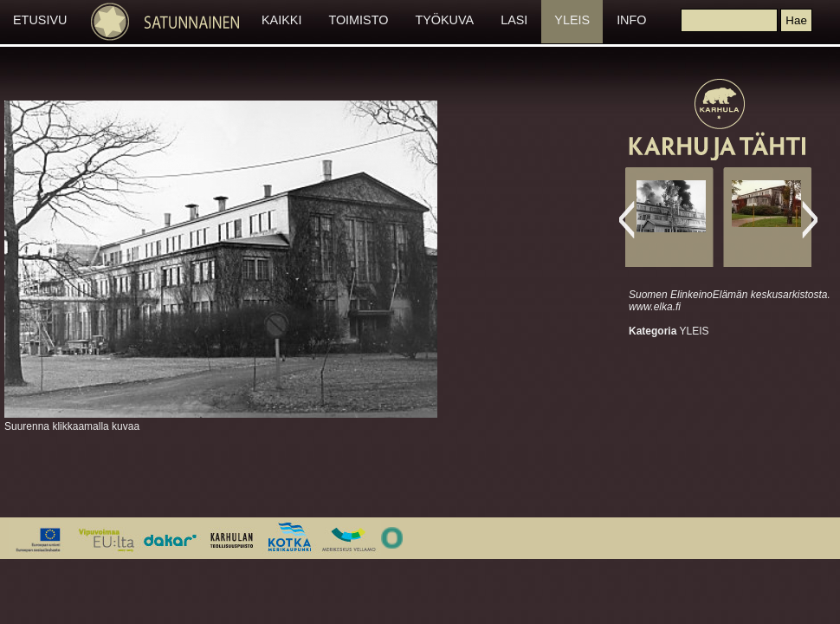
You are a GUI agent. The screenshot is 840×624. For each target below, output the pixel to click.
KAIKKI (281, 20)
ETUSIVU (40, 20)
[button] (796, 20)
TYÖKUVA (444, 20)
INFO (631, 20)
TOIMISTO (358, 20)
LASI (514, 20)
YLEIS (572, 20)
